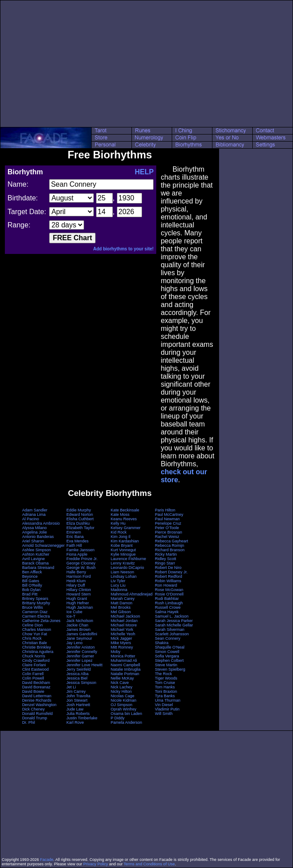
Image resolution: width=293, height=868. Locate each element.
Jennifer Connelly (82, 652)
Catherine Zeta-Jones (41, 621)
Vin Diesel (164, 705)
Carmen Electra (36, 616)
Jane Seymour (79, 638)
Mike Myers (121, 643)
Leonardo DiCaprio (127, 568)
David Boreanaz (36, 687)
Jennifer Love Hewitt (85, 665)
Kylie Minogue (123, 554)
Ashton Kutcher (36, 554)
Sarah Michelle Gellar (174, 625)
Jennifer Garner (80, 656)
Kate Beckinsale (125, 510)
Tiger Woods (166, 678)
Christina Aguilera (38, 652)
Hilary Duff (76, 585)
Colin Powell (33, 678)
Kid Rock (119, 532)
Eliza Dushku (78, 523)
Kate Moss (120, 515)
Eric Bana (75, 537)
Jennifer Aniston (81, 647)
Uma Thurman (168, 700)
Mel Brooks (121, 607)
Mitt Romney (122, 647)
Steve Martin (166, 665)
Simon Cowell (167, 652)
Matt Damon (121, 603)
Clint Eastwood (35, 669)
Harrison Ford (79, 576)
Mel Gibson (121, 612)
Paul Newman (167, 519)
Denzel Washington (39, 705)
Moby (116, 652)
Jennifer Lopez (79, 661)
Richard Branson (170, 550)
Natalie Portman (125, 674)
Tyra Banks (165, 696)
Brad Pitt (30, 594)
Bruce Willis (33, 607)
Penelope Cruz (168, 523)
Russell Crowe (168, 607)
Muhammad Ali (124, 661)
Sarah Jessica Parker (174, 621)
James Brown (79, 630)
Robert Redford (169, 576)
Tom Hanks (165, 687)
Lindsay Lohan (124, 576)
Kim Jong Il (121, 537)
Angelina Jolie (35, 532)
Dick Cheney (33, 709)
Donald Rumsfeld (37, 714)
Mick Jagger (121, 638)
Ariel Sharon (33, 541)
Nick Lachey (121, 687)
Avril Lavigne (33, 559)
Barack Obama (35, 563)
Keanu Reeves (124, 519)
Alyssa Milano (35, 528)
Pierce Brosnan (169, 532)
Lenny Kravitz (123, 563)
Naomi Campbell (125, 665)
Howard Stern (79, 594)
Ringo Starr (165, 563)
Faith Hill (74, 545)
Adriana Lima (34, 515)
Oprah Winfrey (123, 709)
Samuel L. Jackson (172, 616)
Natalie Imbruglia (126, 669)
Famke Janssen (81, 550)
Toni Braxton (166, 691)
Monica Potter (123, 656)
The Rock (164, 674)
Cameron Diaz (35, 612)
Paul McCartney (169, 515)
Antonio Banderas (38, 537)
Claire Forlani (34, 665)
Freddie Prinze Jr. (82, 559)
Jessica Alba (77, 674)
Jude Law (75, 709)
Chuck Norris (34, 656)
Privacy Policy (96, 864)
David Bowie (33, 691)
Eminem (74, 532)
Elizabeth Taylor (80, 528)
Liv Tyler (118, 581)
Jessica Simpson (81, 683)
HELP (144, 172)
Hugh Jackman (80, 607)
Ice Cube (74, 612)
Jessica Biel (77, 678)
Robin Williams (168, 581)
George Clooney (81, 563)
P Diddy (118, 718)
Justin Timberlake (82, 718)
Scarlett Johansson (172, 634)
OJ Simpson (121, 705)
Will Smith (164, 714)
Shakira (162, 643)
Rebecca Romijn (170, 545)
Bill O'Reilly (32, 585)
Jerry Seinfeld (79, 669)
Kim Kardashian (125, 541)
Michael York (122, 630)
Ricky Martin (166, 554)
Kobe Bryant (122, 545)
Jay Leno (75, 643)
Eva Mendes (77, 541)
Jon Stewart (77, 700)
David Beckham (36, 683)
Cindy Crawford (36, 661)
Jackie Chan (77, 625)
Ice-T (71, 616)
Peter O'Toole (167, 528)
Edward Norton (80, 515)
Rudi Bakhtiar (167, 599)
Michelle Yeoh (123, 634)
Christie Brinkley (37, 647)
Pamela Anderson (126, 722)
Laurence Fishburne (128, 559)
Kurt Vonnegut (123, 550)
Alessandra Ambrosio (41, 523)
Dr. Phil (29, 722)
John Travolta (78, 696)
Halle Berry (76, 572)
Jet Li (71, 687)
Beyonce (30, 576)
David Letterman (37, 696)
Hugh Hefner (78, 603)
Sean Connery (168, 638)
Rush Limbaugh (169, 603)
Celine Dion (33, 625)
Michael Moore (124, 625)
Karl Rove (75, 722)
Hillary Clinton (79, 590)
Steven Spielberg (170, 669)
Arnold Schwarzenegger (43, 545)
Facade (47, 860)
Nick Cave (120, 683)
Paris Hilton (165, 510)
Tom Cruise (165, 683)
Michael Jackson (125, 616)
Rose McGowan (169, 590)
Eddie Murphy (79, 510)
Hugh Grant (77, 599)
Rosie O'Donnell (169, 594)
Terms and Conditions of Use (149, 864)
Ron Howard (166, 585)
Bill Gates (31, 581)
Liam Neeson (122, 572)
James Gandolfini (82, 634)
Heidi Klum (76, 581)
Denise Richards (37, 700)
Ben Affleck (32, 572)
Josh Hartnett (78, 705)
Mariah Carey (123, 599)
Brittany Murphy (36, 603)
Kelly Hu (118, 523)
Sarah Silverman (170, 630)
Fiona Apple (77, 554)
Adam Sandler (35, 510)
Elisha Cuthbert (80, 519)
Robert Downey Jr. (171, 572)
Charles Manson (37, 630)
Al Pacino (31, 519)
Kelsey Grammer (126, 528)
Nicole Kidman (123, 700)
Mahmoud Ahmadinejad (132, 594)
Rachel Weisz (167, 537)
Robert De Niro (168, 568)
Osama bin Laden (126, 714)
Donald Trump (35, 718)
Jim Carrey (76, 691)
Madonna (119, 590)
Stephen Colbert (169, 661)
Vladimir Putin (167, 709)
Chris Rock (32, 638)
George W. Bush (81, 568)
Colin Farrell (33, 674)
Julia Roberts (78, 714)
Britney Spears (35, 599)
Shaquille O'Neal (170, 647)
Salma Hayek (167, 612)
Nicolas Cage (123, 696)
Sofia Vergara (167, 656)
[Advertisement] (146, 64)
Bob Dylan (31, 590)
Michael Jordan (124, 621)
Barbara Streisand (38, 568)
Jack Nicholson (80, 621)
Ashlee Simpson (37, 550)
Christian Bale (35, 643)
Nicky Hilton (121, 691)
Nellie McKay (122, 678)
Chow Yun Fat (35, 634)
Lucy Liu (118, 585)
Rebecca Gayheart (172, 541)
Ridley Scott (166, 559)
